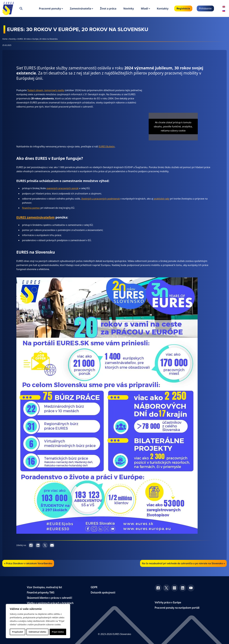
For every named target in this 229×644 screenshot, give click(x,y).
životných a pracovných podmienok (101, 199)
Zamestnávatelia (80, 8)
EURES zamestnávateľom (35, 217)
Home (5, 39)
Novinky (129, 8)
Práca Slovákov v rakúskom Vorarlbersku (29, 563)
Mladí (145, 8)
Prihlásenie (205, 8)
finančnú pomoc (31, 208)
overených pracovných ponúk (63, 188)
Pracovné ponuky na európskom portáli (177, 607)
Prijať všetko (58, 632)
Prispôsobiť (17, 632)
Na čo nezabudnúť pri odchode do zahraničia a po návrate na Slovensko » (183, 563)
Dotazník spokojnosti (103, 592)
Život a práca (108, 8)
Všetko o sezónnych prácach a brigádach (50, 603)
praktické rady (162, 199)
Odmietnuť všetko (37, 632)
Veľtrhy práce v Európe (168, 602)
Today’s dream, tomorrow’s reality (46, 90)
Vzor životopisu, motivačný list (44, 587)
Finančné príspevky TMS (41, 592)
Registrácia (183, 8)
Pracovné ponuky (50, 8)
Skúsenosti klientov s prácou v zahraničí (50, 597)
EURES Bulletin (107, 147)
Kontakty (163, 8)
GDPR (94, 587)
